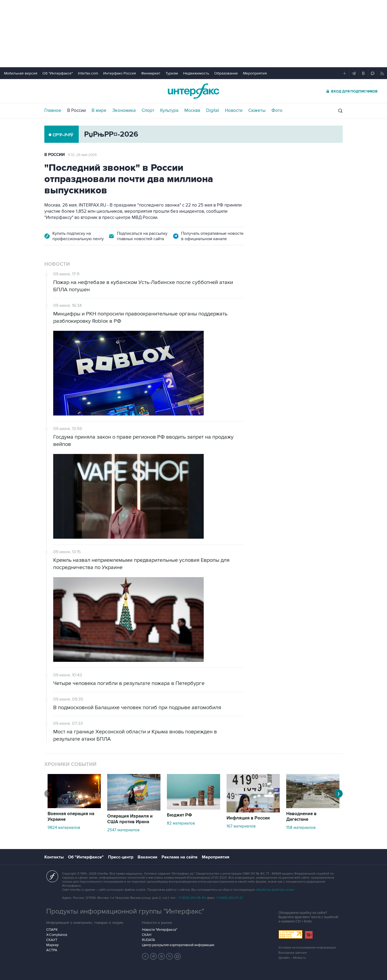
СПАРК (52, 930)
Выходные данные (293, 953)
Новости (234, 111)
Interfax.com (88, 73)
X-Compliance (57, 935)
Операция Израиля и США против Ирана (130, 819)
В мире (99, 111)
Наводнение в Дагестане (301, 817)
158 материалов (301, 828)
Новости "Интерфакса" (160, 930)
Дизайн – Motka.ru (292, 958)
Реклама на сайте (180, 857)
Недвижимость (196, 73)
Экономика (124, 111)
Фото (277, 111)
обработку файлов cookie (275, 890)
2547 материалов (123, 830)
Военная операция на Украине (71, 817)
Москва (192, 111)
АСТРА (52, 950)
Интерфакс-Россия (120, 73)
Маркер (52, 945)
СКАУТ (52, 940)
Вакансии (147, 857)
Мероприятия (255, 73)
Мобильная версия (21, 73)
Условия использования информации (307, 948)
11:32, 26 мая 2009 (82, 155)
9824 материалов (64, 828)
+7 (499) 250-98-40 (192, 898)
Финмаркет (151, 73)
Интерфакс (193, 91)
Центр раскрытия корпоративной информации (178, 945)
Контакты (54, 857)
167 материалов (241, 826)
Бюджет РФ (180, 815)
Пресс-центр (121, 857)
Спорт (148, 111)
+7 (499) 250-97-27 (230, 898)
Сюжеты (257, 111)
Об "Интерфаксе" (58, 73)
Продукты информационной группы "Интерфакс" (125, 911)
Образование (226, 73)
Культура (169, 111)
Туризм (172, 73)
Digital (213, 111)
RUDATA (148, 940)
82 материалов (181, 823)
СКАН (147, 935)
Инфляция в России (248, 818)
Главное (53, 111)
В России (76, 111)
